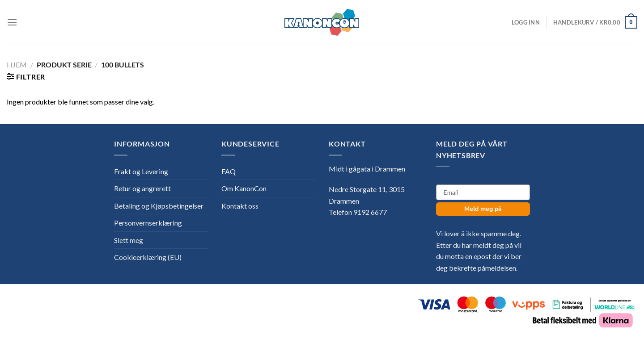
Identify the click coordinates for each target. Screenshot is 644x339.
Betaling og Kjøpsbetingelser (159, 206)
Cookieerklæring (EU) (148, 257)
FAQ (229, 171)
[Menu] (12, 22)
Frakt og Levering (141, 171)
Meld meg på (483, 209)
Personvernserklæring (148, 223)
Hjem (17, 65)
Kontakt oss (240, 206)
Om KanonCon (244, 188)
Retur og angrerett (142, 188)
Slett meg (129, 240)
